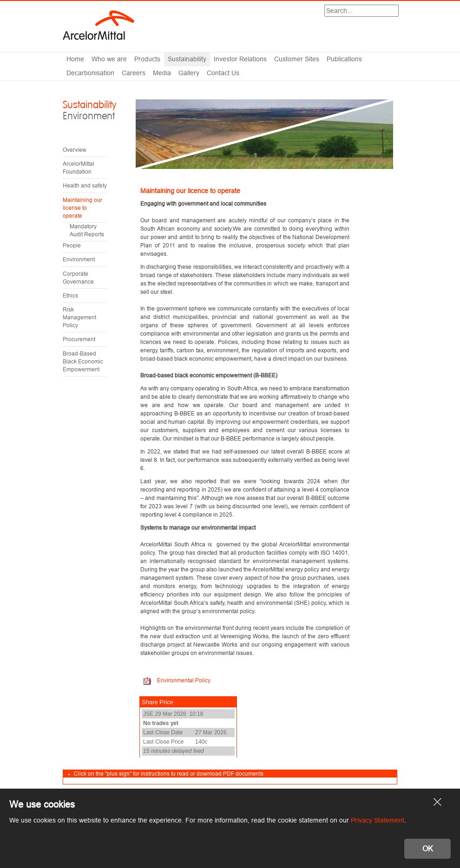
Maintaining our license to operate (82, 208)
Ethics (70, 295)
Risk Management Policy (79, 317)
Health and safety (85, 185)
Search (398, 12)
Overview (75, 150)
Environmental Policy (183, 680)
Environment (79, 259)
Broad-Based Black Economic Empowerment (83, 361)
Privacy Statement (378, 820)
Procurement (79, 339)
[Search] (362, 11)
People (72, 245)
